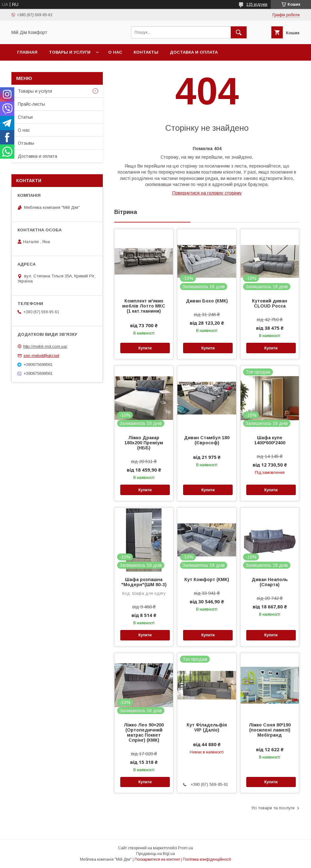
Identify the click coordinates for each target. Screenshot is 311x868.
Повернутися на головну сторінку (207, 193)
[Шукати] (239, 32)
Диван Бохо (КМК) (207, 301)
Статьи (25, 117)
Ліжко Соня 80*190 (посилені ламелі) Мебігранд (270, 730)
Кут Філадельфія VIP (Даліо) (207, 727)
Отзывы (26, 143)
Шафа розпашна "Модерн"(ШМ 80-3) (144, 582)
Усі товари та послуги (273, 808)
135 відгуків (257, 4)
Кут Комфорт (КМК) (207, 580)
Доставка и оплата (194, 52)
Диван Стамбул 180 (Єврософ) (207, 440)
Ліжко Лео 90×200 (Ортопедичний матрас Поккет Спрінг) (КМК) (144, 732)
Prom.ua (185, 848)
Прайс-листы (31, 104)
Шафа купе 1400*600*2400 (270, 440)
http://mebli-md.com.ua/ (45, 346)
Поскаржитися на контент (157, 859)
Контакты (146, 52)
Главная (27, 52)
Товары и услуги (70, 52)
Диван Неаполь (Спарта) (270, 582)
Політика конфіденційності (207, 859)
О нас (115, 52)
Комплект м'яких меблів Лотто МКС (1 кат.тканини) (144, 306)
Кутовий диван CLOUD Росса (270, 303)
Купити (145, 348)
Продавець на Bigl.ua (155, 854)
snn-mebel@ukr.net (41, 356)
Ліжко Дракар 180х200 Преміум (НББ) (144, 443)
